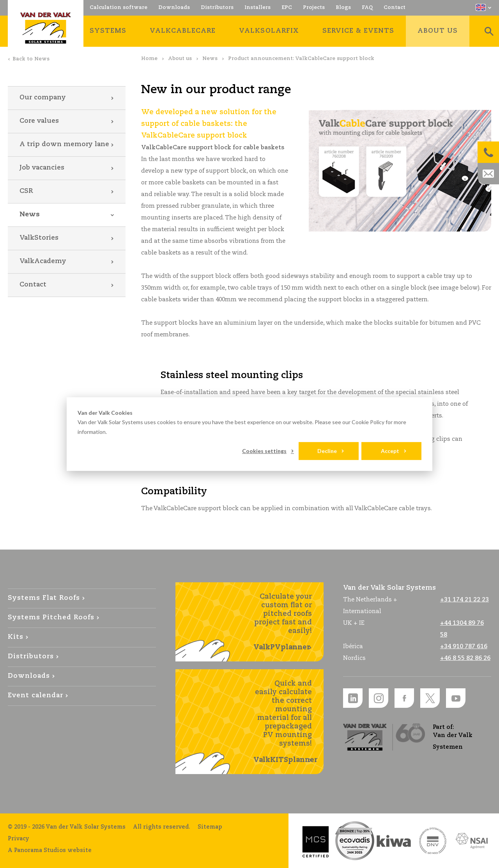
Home (149, 59)
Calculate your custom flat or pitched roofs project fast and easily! (283, 622)
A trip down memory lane (64, 144)
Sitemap (210, 827)
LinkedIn (353, 698)
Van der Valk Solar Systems (46, 28)
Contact (33, 285)
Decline (327, 451)
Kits (16, 637)
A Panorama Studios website (50, 850)
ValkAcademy (43, 261)
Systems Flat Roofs (44, 598)
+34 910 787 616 (464, 646)
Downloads (29, 676)
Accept (390, 451)
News (210, 59)
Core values (39, 121)
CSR (26, 191)
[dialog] (249, 434)
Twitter (430, 698)
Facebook (404, 698)
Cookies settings (264, 451)
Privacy (19, 839)
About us (180, 59)
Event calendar (35, 696)
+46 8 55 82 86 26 (465, 658)
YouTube (456, 698)
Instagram (379, 698)
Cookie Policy (368, 422)
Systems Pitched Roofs (51, 618)
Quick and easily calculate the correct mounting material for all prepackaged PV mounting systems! (285, 722)
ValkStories (39, 238)
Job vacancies (42, 168)
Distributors (31, 657)
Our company (43, 98)
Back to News (31, 59)
